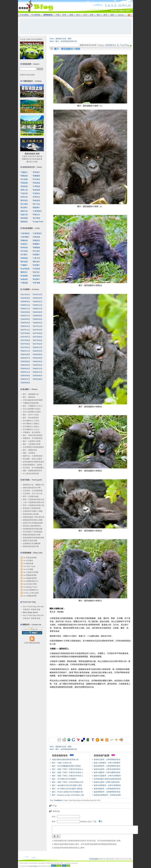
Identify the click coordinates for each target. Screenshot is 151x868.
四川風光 (36, 179)
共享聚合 (30, 561)
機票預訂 (24, 272)
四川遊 (32, 159)
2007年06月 (38, 337)
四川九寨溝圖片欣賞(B (32, 412)
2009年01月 (25, 305)
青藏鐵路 (36, 176)
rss (24, 558)
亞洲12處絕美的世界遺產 (33, 400)
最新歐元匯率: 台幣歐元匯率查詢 (107, 782)
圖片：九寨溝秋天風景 (32, 444)
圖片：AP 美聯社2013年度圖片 (64, 779)
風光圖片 (24, 208)
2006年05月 (25, 362)
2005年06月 (38, 379)
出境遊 (35, 162)
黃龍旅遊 (36, 237)
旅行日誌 (36, 204)
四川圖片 (24, 255)
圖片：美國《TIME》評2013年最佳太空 (68, 782)
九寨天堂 (31, 156)
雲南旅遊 (24, 183)
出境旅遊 (36, 269)
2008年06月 (38, 316)
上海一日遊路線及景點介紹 (33, 502)
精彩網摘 (24, 218)
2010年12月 (38, 295)
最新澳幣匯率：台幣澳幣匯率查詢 (107, 792)
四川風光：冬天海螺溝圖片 (33, 468)
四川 (78, 15)
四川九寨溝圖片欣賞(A (32, 409)
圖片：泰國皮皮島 (30, 450)
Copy (66, 800)
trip (42, 607)
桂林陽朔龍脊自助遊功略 (33, 529)
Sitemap (121, 15)
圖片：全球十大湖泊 (31, 415)
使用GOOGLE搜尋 (27, 75)
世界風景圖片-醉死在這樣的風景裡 (107, 779)
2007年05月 (25, 340)
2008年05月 (25, 319)
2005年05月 (25, 383)
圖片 (99, 15)
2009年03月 (25, 302)
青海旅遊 (36, 183)
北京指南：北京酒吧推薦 (33, 491)
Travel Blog (124, 45)
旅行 (29, 609)
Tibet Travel (31, 566)
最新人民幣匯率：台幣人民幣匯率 (107, 763)
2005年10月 (38, 372)
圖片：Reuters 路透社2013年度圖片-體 (67, 792)
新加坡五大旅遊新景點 (32, 508)
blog (34, 607)
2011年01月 (25, 295)
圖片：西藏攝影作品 (31, 394)
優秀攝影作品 (111, 45)
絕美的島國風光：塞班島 (33, 465)
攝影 (112, 15)
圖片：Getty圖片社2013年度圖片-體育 (67, 785)
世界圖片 (36, 265)
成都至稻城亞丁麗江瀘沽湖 (33, 517)
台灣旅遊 (36, 186)
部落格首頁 (48, 15)
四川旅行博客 (31, 584)
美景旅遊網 (94, 859)
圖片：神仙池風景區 (31, 418)
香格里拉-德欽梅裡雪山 (32, 526)
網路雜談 (24, 222)
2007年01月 (25, 347)
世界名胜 (24, 197)
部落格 (34, 609)
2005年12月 (38, 369)
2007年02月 (38, 344)
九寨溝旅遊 (25, 233)
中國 (58, 15)
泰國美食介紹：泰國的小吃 (33, 485)
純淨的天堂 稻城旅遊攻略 (33, 523)
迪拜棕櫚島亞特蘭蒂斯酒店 (33, 462)
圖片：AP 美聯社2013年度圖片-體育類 (67, 789)
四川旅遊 (24, 179)
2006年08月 (38, 354)
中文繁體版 (36, 15)
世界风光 (36, 197)
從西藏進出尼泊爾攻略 (32, 543)
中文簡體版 (24, 15)
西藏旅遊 (25, 159)
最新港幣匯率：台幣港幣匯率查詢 (107, 766)
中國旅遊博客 (31, 596)
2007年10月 (38, 330)
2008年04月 (38, 319)
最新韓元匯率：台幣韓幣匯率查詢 (107, 760)
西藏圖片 (36, 244)
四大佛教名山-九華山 (31, 421)
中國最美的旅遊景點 (31, 403)
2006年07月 (25, 358)
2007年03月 (25, 344)
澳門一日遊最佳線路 (31, 496)
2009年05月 (25, 298)
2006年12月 (38, 347)
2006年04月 (38, 362)
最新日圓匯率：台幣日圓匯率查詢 (107, 772)
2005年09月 (25, 376)
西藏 (71, 15)
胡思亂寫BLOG (32, 581)
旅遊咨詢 (36, 276)
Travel (30, 607)
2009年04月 (38, 298)
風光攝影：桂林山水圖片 (33, 459)
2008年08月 (38, 312)
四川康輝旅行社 (32, 590)
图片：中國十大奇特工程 (62, 763)
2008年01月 (25, 326)
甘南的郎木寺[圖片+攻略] (33, 511)
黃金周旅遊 (25, 269)
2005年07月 (25, 379)
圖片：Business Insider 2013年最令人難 (68, 795)
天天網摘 (30, 569)
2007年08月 (38, 333)
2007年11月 (25, 330)
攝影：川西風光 (29, 453)
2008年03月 (25, 323)
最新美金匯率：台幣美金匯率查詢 (107, 769)
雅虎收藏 (30, 563)
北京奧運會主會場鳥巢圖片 (33, 447)
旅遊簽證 (36, 200)
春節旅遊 (36, 190)
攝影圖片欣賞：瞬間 (63, 39)
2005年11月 (25, 372)
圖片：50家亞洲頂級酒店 (33, 435)
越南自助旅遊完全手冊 (32, 488)
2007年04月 (38, 340)
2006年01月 (25, 369)
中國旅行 (24, 172)
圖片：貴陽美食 (29, 397)
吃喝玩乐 (36, 215)
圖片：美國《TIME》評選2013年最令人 (68, 769)
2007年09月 (25, 333)
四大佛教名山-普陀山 (31, 427)
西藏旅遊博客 (31, 575)
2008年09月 (25, 312)
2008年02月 (38, 323)
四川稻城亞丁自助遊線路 (33, 532)
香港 (92, 15)
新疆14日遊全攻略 (30, 541)
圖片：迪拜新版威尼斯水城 (66, 41)
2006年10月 (38, 351)
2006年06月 (38, 358)
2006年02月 (38, 365)
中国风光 (36, 193)
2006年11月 (25, 351)
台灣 (85, 15)
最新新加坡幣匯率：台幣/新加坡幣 (107, 795)
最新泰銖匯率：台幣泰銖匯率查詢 (107, 789)
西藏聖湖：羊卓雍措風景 (33, 438)
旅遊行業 (24, 215)
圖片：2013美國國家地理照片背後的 (66, 766)
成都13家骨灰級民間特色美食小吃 (65, 760)
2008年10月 (38, 309)
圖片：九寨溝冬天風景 (32, 441)
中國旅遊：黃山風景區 (32, 432)
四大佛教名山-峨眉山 (31, 424)
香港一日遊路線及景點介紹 (33, 499)
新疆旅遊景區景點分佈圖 (33, 520)
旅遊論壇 (24, 279)
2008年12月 (38, 305)
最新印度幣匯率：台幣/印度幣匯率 (107, 785)
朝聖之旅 (24, 190)
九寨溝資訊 (37, 233)
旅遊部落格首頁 (29, 167)
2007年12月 (38, 326)
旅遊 (38, 609)
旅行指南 (24, 204)
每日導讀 (36, 218)
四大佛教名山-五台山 (31, 429)
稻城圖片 (36, 255)
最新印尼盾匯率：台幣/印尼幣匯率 (107, 776)
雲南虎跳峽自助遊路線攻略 (33, 538)
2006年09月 (25, 354)
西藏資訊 (36, 240)
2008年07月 (25, 316)
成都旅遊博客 (31, 578)
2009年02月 (38, 302)
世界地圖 (36, 283)
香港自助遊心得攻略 (31, 514)
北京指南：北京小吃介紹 (33, 494)
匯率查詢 (24, 200)
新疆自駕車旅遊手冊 (31, 546)
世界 (64, 15)
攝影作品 (24, 211)
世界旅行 (36, 172)
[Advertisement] (75, 26)
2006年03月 (25, 365)
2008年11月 (25, 309)
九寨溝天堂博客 (32, 572)
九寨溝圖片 (25, 237)
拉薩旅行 (24, 244)
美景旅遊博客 (31, 558)
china (39, 607)
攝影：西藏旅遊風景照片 (33, 471)
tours (25, 607)
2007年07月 (25, 337)
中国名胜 (24, 193)
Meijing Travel (32, 587)
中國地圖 (24, 283)
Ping (52, 800)
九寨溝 (24, 156)
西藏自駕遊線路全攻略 (32, 535)
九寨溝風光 (37, 211)
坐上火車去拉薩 (32, 593)
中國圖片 (24, 265)
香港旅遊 (24, 186)
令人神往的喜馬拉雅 (31, 474)
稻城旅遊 (39, 159)
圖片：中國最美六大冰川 (33, 406)
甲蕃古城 (39, 156)
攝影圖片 (36, 208)
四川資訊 (36, 251)
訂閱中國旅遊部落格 (32, 643)
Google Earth (38, 222)
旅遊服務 (24, 276)
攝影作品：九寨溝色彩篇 (33, 456)
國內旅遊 (24, 262)
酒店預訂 (36, 272)
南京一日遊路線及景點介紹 (33, 505)
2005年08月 (38, 376)
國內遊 (29, 162)
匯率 (105, 15)
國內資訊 (36, 262)
